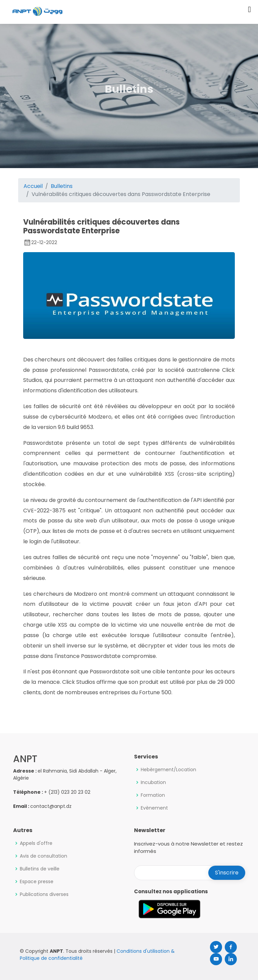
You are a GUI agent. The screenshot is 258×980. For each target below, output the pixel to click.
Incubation (153, 782)
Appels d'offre (36, 843)
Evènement (154, 808)
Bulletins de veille (40, 869)
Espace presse (37, 881)
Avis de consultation (44, 856)
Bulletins (62, 186)
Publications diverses (44, 894)
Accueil (33, 186)
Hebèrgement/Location (168, 770)
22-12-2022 (40, 242)
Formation (153, 795)
